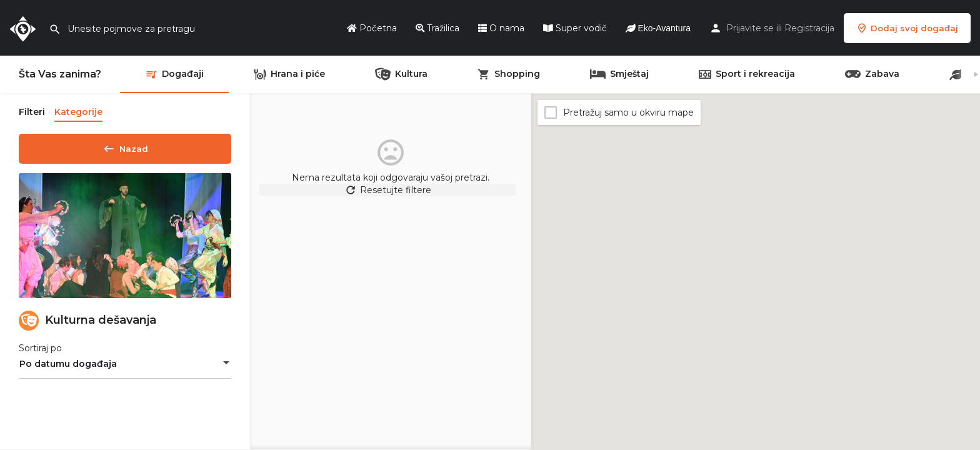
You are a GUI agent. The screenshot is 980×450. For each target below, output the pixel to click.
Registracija (809, 28)
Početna (372, 28)
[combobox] (125, 368)
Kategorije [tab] (78, 112)
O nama (501, 28)
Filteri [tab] (32, 112)
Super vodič (575, 28)
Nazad (125, 146)
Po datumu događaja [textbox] (68, 368)
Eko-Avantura (658, 28)
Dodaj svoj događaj (907, 28)
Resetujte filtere (391, 196)
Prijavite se (750, 28)
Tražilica (437, 28)
